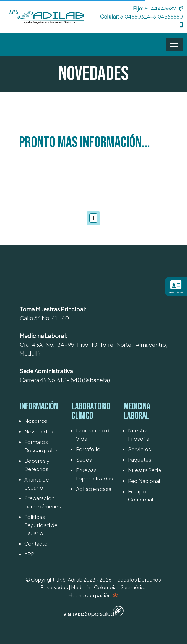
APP (29, 554)
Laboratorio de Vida (94, 434)
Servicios (140, 449)
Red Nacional (144, 481)
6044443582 (160, 8)
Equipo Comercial (141, 495)
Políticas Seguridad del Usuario (42, 525)
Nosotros (36, 421)
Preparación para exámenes (43, 502)
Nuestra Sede (145, 470)
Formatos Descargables (41, 446)
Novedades (39, 431)
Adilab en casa (94, 489)
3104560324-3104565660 (151, 16)
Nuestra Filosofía (139, 434)
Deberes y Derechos (37, 465)
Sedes (84, 460)
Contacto (36, 544)
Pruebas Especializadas (94, 474)
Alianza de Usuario (37, 483)
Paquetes (140, 460)
